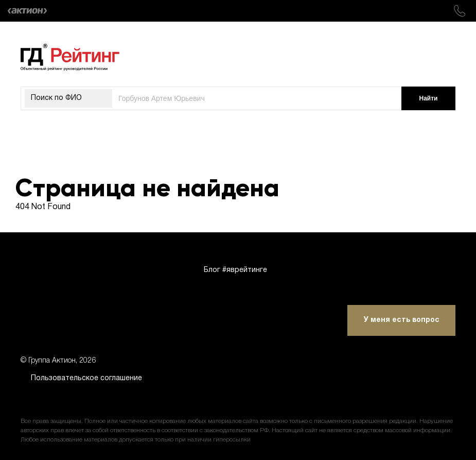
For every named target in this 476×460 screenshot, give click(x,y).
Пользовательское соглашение (86, 378)
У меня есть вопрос (402, 320)
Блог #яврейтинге (235, 270)
